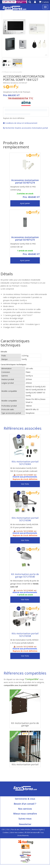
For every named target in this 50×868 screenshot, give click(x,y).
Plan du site (15, 829)
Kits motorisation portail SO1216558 (25, 635)
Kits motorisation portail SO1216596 (25, 519)
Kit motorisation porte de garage (25, 724)
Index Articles (25, 829)
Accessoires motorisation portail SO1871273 (25, 238)
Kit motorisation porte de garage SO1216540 (25, 575)
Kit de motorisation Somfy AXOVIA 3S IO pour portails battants (24, 526)
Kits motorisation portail (25, 764)
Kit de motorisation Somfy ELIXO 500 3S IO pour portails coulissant (24, 470)
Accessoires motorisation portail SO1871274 (25, 181)
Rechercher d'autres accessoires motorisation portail (25, 128)
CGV (3, 829)
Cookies (6, 832)
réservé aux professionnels (25, 477)
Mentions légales (38, 829)
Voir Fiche (25, 484)
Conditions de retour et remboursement (20, 123)
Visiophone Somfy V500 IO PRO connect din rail (23, 245)
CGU (8, 829)
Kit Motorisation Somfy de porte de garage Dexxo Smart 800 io (25, 584)
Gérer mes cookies (17, 832)
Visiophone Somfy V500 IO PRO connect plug (23, 188)
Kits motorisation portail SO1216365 (25, 463)
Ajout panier (25, 203)
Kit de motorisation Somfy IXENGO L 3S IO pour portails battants (24, 641)
